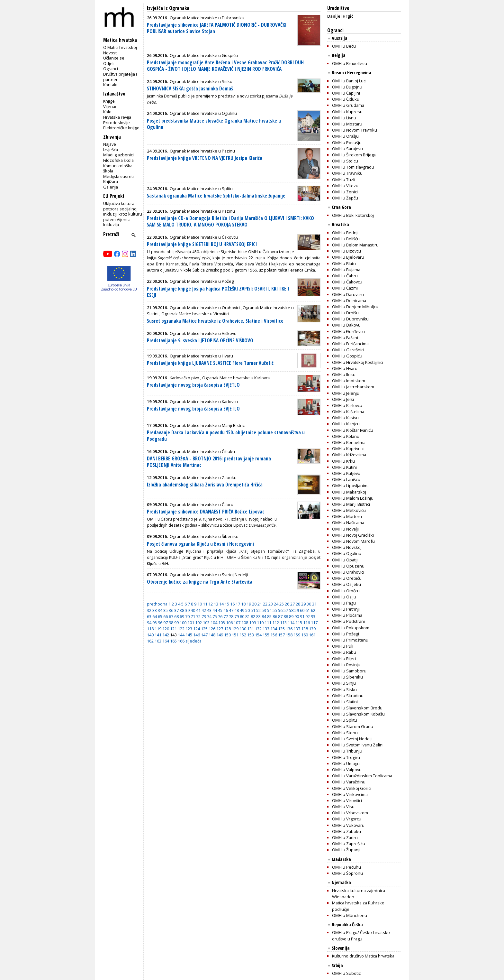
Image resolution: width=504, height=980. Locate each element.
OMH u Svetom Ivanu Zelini (358, 745)
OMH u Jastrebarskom (353, 387)
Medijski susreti (118, 176)
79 (237, 616)
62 (313, 610)
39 (187, 610)
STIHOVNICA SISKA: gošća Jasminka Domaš (190, 89)
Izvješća (111, 150)
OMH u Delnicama (349, 300)
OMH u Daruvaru (348, 294)
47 (231, 610)
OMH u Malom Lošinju (353, 498)
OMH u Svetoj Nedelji (352, 739)
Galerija (111, 187)
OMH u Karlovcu (347, 405)
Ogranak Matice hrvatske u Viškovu (203, 333)
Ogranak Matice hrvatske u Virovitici (195, 314)
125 (204, 629)
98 (171, 623)
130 (243, 629)
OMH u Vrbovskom (350, 813)
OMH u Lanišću (346, 479)
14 (221, 604)
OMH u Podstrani (348, 621)
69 (182, 616)
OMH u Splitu (345, 720)
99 (176, 623)
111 (268, 623)
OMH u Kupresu (347, 112)
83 (258, 616)
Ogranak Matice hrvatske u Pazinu (202, 151)
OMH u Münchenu (350, 915)
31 (314, 604)
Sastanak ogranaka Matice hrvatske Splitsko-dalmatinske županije (216, 196)
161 (312, 635)
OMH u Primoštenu (350, 640)
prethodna (157, 604)
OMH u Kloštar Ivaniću (353, 430)
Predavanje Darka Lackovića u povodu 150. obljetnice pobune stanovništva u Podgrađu (226, 436)
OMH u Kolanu (346, 436)
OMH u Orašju (345, 136)
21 (260, 604)
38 (182, 610)
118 (150, 629)
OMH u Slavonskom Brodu (357, 708)
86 (275, 616)
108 (245, 623)
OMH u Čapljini (346, 93)
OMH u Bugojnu (347, 87)
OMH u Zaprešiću (349, 844)
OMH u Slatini (345, 702)
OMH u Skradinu (348, 696)
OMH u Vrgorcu (347, 819)
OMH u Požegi (346, 634)
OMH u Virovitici (347, 800)
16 (232, 604)
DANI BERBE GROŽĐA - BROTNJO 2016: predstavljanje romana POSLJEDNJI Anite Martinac (209, 462)
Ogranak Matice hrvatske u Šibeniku (204, 536)
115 (299, 623)
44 (215, 610)
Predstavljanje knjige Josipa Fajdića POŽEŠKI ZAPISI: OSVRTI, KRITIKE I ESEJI (218, 292)
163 (158, 641)
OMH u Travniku (347, 173)
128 (227, 629)
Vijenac (110, 106)
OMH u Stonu (345, 733)
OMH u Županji (346, 850)
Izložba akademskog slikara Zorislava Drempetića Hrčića (205, 485)
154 (258, 635)
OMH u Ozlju (344, 597)
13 (216, 604)
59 (297, 610)
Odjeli (109, 63)
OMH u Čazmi (345, 288)
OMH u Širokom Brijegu (354, 155)
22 (265, 604)
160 (305, 635)
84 (264, 616)
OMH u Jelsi (343, 399)
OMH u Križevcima (349, 455)
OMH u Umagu (346, 763)
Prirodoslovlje (117, 123)
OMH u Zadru (345, 837)
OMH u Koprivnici (348, 448)
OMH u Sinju (344, 683)
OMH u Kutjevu (346, 473)
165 (173, 641)
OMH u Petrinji (346, 609)
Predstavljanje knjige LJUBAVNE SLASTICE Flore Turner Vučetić (210, 363)
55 (275, 610)
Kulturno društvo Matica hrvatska (363, 956)
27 (292, 604)
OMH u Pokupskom (351, 628)
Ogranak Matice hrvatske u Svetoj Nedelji (209, 575)
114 (291, 623)
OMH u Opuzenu (348, 566)
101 (191, 623)
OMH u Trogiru (346, 757)
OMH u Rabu (344, 652)
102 (198, 623)
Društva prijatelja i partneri (120, 77)
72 (198, 616)
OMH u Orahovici (348, 572)
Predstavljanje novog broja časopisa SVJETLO (193, 385)
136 (289, 629)
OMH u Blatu (344, 263)
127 (220, 629)
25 (282, 604)
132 (258, 629)
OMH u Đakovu (346, 325)
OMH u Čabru (345, 276)
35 (166, 610)
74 (209, 616)
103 (206, 623)
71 (193, 616)
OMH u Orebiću (347, 578)
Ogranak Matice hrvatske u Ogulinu (203, 113)
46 (226, 610)
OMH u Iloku (344, 374)
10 (200, 604)
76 (220, 616)
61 (308, 610)
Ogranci (111, 69)
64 (155, 616)
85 (269, 616)
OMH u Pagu (344, 603)
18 (243, 604)
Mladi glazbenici (118, 155)
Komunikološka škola (118, 168)
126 (212, 629)
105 (222, 623)
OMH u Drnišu (345, 313)
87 (280, 616)
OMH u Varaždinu (349, 782)
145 (189, 635)
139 (312, 629)
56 (280, 610)
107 (237, 623)
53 (264, 610)
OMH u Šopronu (347, 873)
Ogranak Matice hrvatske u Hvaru (201, 356)
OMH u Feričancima (350, 344)
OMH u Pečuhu (346, 867)
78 (231, 616)
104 (214, 623)
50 (248, 610)
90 (297, 616)
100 (183, 623)
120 (166, 629)
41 (198, 610)
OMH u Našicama (348, 522)
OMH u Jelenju (346, 393)
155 (266, 635)
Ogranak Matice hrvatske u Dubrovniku (207, 18)
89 (291, 616)
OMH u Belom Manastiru (355, 245)
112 (276, 623)
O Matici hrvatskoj (120, 47)
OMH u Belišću (346, 239)
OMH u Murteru (347, 516)
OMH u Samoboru (349, 671)
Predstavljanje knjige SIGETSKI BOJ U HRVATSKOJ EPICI (202, 244)
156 (274, 635)
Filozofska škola (118, 160)
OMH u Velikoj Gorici (352, 788)
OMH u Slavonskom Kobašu (358, 714)
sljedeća (194, 641)
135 (281, 629)
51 (253, 610)
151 (235, 635)
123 (189, 629)
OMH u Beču (344, 46)
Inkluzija (111, 225)
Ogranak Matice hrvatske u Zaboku (203, 477)
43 (209, 610)
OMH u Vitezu (345, 186)
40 (193, 610)
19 (249, 604)
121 (173, 629)
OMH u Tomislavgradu (353, 167)
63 (149, 616)
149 (220, 635)
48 (237, 610)
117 (314, 623)
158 (289, 635)
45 (220, 610)
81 (248, 616)
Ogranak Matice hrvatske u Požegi (202, 281)
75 (215, 616)
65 (160, 616)
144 (181, 635)
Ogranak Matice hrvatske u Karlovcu (236, 378)
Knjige (109, 101)
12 (211, 604)
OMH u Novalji (345, 529)
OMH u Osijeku (346, 584)
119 (158, 629)
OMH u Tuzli (344, 180)
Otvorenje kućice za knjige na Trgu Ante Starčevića (200, 582)
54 (269, 610)
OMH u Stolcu (345, 161)
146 (197, 635)
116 (306, 623)
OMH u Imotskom (349, 381)
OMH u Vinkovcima (350, 794)
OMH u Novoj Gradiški (353, 535)
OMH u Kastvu (345, 418)
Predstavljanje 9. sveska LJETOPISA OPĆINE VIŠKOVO (200, 341)
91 (302, 616)
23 (271, 604)
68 (176, 616)
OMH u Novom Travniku (355, 130)
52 (258, 610)
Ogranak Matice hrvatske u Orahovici (205, 308)
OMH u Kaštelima (348, 411)
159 (297, 635)
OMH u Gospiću (347, 356)
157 (281, 635)
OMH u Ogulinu (347, 553)
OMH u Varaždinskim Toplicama (362, 776)
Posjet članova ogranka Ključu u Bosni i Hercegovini (200, 544)
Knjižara (111, 181)
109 (252, 623)
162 (150, 641)
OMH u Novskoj (347, 547)
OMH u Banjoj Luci (349, 81)
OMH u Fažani (345, 337)
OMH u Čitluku (346, 99)
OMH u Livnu (344, 118)
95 (155, 623)
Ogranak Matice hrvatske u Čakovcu (204, 237)
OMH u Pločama (347, 615)
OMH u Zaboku (346, 831)
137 (297, 629)
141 (158, 635)
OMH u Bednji (345, 233)
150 (227, 635)
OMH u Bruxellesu (350, 63)
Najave (110, 144)
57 (286, 610)
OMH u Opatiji (345, 560)
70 (187, 616)
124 (197, 629)
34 (160, 610)
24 (276, 604)
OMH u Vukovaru (348, 825)
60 (302, 610)
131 (251, 629)
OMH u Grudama (348, 105)
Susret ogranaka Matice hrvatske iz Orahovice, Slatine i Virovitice (215, 321)
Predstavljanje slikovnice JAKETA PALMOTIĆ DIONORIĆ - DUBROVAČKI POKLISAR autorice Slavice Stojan (217, 28)
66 (166, 616)
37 (176, 610)
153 (251, 635)
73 (204, 616)
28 (298, 604)
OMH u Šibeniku (347, 677)
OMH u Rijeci (344, 659)
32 (149, 610)
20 (254, 604)
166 (181, 641)
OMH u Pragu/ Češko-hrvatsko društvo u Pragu (361, 935)
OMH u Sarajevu (347, 149)
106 (229, 623)
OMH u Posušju (347, 143)
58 (291, 610)
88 (286, 616)
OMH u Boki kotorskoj (353, 215)
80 (242, 616)
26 (287, 604)
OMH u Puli (343, 646)
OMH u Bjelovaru (348, 257)
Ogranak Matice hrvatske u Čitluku (202, 451)
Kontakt (110, 85)
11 (205, 604)
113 (283, 623)
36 (171, 610)
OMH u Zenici (345, 192)
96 (160, 623)
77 (226, 616)
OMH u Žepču (345, 198)
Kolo (107, 112)
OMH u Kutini (344, 467)
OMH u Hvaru (345, 368)
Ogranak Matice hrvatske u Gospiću (204, 55)
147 (204, 635)
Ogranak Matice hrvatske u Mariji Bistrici (208, 425)
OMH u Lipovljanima (351, 485)
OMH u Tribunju (347, 751)
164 (166, 641)
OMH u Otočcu (346, 591)
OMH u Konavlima (349, 442)
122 (181, 629)
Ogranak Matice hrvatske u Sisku (201, 81)
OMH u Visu (343, 807)
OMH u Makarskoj (349, 492)
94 (149, 623)
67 (171, 616)
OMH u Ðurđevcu (348, 331)
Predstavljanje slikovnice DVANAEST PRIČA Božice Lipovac (206, 512)
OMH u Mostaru (347, 124)
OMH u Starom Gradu (353, 726)
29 (303, 604)
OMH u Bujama (346, 270)
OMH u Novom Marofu (353, 541)
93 (313, 616)
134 (274, 629)
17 (238, 604)
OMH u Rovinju (346, 665)
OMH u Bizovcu (346, 251)
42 (204, 610)
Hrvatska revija (117, 117)
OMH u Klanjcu (346, 424)
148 (212, 635)
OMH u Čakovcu (347, 282)
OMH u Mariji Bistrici (351, 504)
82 (253, 616)
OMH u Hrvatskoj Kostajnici (358, 362)
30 (309, 604)
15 (227, 604)
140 (150, 635)
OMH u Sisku (344, 689)
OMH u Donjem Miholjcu (355, 307)
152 (243, 635)
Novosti (110, 53)
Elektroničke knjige (121, 128)
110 (260, 623)
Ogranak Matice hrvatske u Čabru (202, 504)
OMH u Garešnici (348, 350)
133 (266, 629)
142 (166, 635)
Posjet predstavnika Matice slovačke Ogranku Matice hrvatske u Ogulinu (214, 124)
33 (155, 610)
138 (305, 629)
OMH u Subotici (347, 973)
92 (308, 616)
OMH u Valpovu (347, 770)
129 (235, 629)
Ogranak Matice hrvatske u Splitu (201, 189)
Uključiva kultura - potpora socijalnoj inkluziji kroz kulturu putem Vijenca (123, 211)
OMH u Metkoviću (349, 510)
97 (166, 623)
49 (242, 610)
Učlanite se (114, 58)
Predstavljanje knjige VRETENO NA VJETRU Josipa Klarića (205, 158)
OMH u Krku (343, 461)
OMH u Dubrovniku (350, 319)
